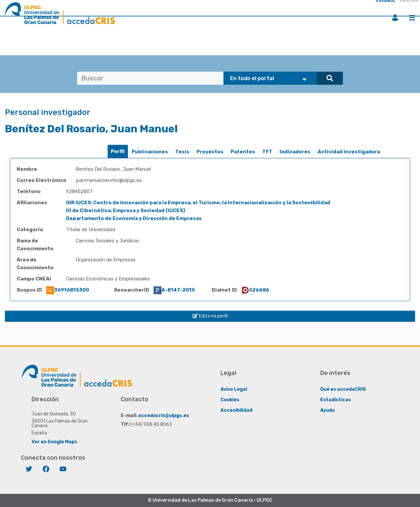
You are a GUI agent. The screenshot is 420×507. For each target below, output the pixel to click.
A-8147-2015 (174, 290)
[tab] (118, 152)
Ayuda (327, 410)
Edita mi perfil (210, 316)
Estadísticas (336, 400)
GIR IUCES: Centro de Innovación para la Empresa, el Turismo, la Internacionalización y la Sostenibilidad (198, 203)
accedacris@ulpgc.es (164, 416)
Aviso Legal (234, 389)
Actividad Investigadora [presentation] (349, 152)
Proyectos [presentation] (210, 152)
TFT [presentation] (267, 152)
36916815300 (68, 290)
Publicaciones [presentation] (150, 152)
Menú (412, 18)
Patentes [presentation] (243, 152)
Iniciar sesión (395, 18)
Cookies (230, 400)
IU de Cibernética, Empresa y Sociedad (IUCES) (126, 210)
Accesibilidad (236, 410)
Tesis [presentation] (182, 152)
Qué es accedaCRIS (343, 389)
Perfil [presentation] (118, 151)
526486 (255, 290)
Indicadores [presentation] (295, 152)
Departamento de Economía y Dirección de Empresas (134, 218)
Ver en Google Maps (54, 442)
